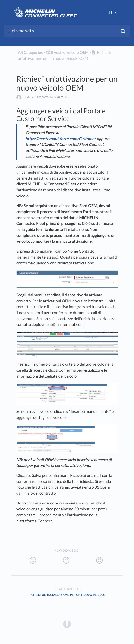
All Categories (30, 52)
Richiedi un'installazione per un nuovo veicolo (67, 595)
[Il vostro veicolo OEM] (67, 52)
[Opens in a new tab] (67, 624)
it (111, 12)
